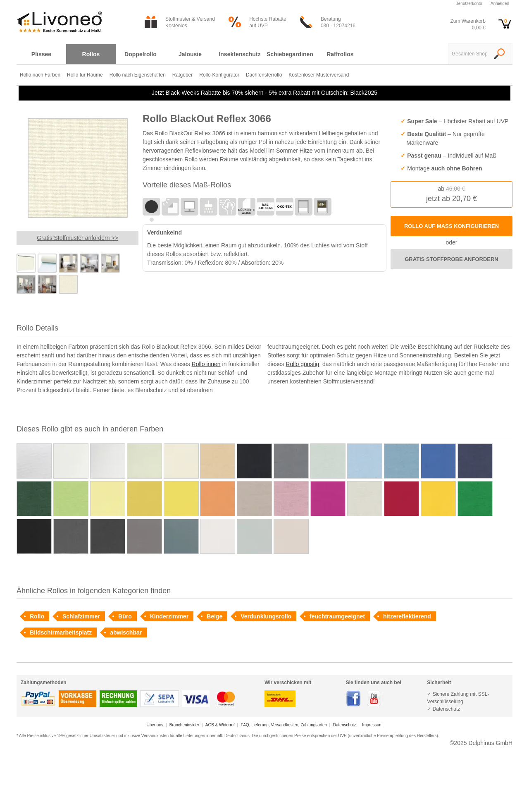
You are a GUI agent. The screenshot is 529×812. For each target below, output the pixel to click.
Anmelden (500, 4)
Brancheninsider (184, 725)
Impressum (372, 725)
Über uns (155, 725)
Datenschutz (345, 725)
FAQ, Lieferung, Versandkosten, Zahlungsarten (284, 725)
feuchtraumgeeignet (337, 616)
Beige (214, 616)
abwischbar (126, 632)
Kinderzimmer (169, 616)
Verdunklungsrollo (266, 616)
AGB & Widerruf (220, 725)
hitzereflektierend (407, 616)
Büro (125, 616)
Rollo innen (206, 364)
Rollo (37, 616)
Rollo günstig (302, 364)
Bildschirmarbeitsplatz (61, 632)
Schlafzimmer (81, 616)
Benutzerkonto (469, 4)
